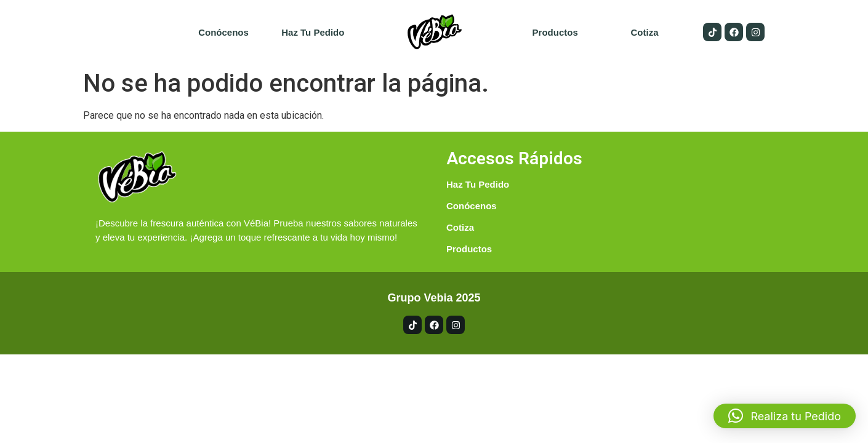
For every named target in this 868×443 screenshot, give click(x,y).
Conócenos (223, 32)
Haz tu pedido (313, 32)
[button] (785, 416)
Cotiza (644, 32)
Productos (555, 32)
